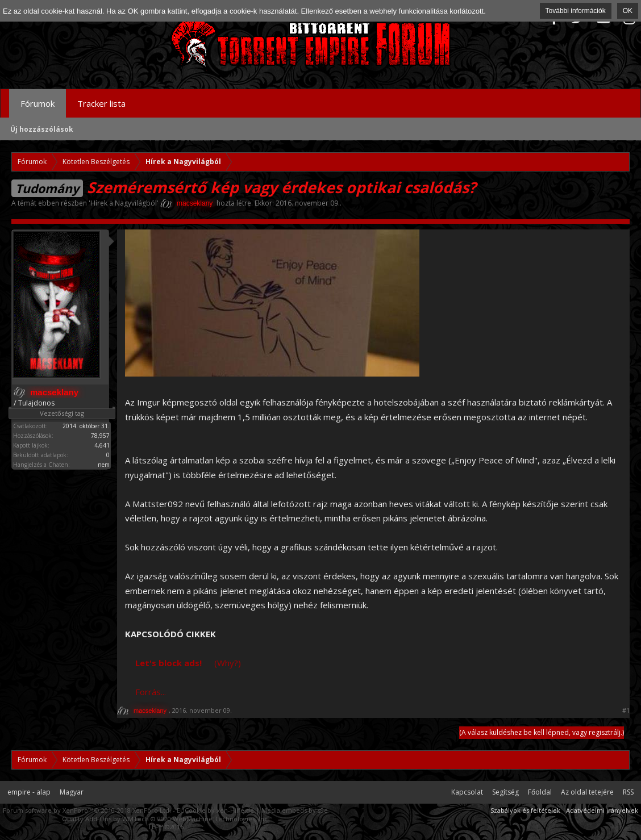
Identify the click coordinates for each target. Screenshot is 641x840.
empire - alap (29, 792)
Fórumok (38, 103)
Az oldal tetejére (587, 792)
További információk (576, 11)
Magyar (72, 792)
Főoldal (540, 792)
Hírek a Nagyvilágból (124, 203)
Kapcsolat (467, 792)
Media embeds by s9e (295, 810)
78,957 (100, 436)
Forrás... (151, 692)
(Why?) (228, 663)
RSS (628, 792)
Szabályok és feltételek (525, 810)
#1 (626, 711)
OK (628, 11)
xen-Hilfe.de (235, 810)
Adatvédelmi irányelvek (602, 810)
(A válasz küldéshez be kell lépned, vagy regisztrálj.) (542, 732)
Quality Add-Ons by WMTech (166, 819)
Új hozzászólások (42, 129)
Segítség (505, 792)
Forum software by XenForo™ (87, 810)
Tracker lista (101, 103)
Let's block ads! (168, 663)
